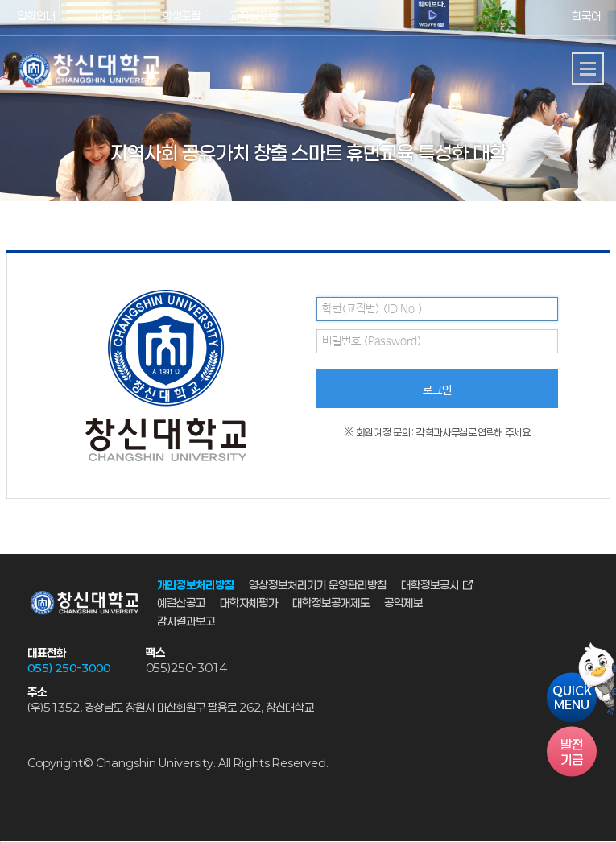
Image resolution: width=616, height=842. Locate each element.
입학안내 (36, 16)
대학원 (109, 16)
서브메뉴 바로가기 (0, 0)
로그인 (437, 390)
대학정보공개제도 (331, 603)
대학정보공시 (430, 585)
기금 (572, 752)
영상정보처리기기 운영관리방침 (318, 585)
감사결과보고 (186, 621)
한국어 (586, 16)
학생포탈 (181, 16)
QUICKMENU (572, 698)
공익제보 (403, 603)
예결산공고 (181, 603)
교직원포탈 (254, 16)
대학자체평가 (249, 603)
